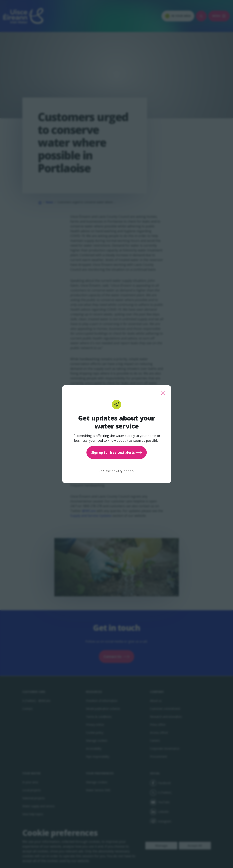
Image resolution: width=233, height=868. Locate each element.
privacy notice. (123, 471)
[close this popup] (163, 393)
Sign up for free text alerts (117, 452)
